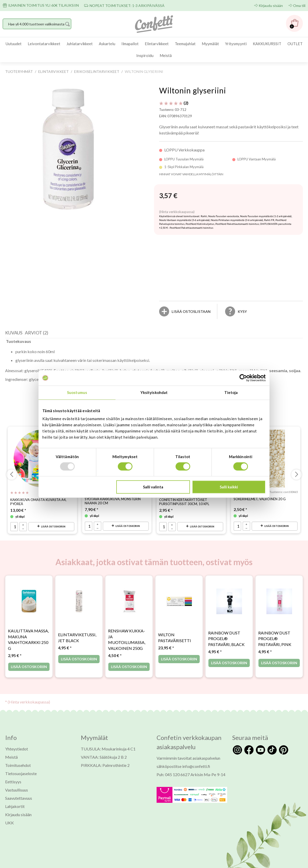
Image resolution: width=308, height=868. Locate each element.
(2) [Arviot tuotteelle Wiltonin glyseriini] (174, 103)
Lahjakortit (15, 793)
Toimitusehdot (18, 752)
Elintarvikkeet (157, 44)
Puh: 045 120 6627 (173, 761)
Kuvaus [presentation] (14, 319)
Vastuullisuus (17, 777)
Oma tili (299, 6)
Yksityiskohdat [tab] (154, 392)
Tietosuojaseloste (21, 760)
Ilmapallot (130, 44)
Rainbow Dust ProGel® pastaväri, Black (226, 625)
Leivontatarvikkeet (44, 44)
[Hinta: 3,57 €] (168, 196)
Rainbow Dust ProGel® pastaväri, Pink (275, 625)
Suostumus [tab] (77, 392)
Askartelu (107, 44)
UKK (9, 809)
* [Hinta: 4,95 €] (65, 635)
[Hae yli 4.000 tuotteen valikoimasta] (37, 24)
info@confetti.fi (196, 753)
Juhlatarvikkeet (80, 44)
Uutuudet (14, 44)
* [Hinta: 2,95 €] (15, 642)
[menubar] (154, 50)
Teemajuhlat (185, 44)
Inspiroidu (145, 55)
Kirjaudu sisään (271, 6)
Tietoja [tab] (231, 392)
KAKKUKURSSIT (267, 44)
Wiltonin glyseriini (193, 90)
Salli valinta (153, 487)
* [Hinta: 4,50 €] (115, 642)
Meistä (166, 55)
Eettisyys (13, 768)
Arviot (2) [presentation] (37, 319)
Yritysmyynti (236, 44)
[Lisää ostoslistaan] (191, 298)
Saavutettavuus (19, 785)
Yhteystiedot (17, 735)
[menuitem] (14, 44)
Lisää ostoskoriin (53, 513)
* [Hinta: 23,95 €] (166, 635)
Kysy (242, 298)
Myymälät (210, 44)
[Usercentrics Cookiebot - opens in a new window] (243, 378)
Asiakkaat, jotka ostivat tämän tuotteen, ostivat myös (154, 549)
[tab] (15, 321)
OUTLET (295, 44)
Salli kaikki (229, 487)
